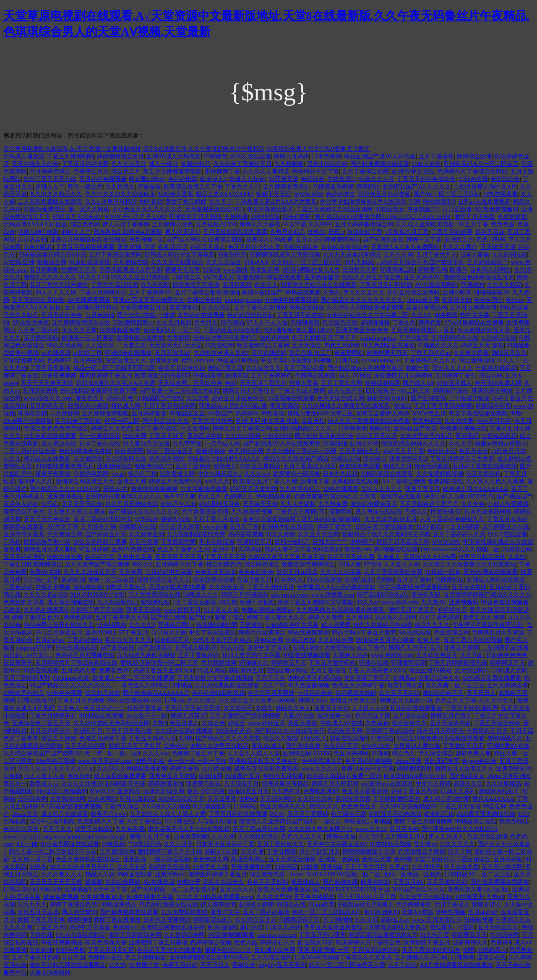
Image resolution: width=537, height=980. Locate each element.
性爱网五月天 (79, 270)
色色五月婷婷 (494, 421)
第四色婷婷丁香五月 (106, 376)
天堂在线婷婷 (269, 353)
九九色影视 (130, 829)
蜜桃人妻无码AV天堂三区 (321, 413)
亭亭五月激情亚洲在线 (333, 927)
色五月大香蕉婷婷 (365, 791)
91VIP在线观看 (507, 534)
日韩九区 (347, 360)
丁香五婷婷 (282, 852)
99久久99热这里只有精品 (82, 867)
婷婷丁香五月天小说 (50, 179)
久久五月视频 (174, 323)
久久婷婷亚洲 (146, 534)
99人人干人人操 (56, 292)
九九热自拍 (32, 240)
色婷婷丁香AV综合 (390, 731)
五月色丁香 (244, 527)
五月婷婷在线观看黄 (416, 708)
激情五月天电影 (475, 217)
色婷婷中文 (341, 194)
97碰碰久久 (254, 663)
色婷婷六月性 (22, 829)
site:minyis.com (244, 300)
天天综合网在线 (126, 459)
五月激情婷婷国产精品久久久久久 (487, 595)
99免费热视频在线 (464, 428)
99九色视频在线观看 (50, 436)
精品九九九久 (432, 625)
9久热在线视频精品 (81, 935)
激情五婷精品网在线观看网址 (68, 965)
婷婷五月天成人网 (351, 557)
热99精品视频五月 (181, 799)
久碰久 (264, 708)
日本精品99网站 (490, 270)
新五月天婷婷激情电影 (172, 172)
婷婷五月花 (490, 232)
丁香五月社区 (167, 436)
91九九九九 (32, 905)
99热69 (248, 799)
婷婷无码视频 (432, 466)
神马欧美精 (32, 413)
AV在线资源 (159, 882)
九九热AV (434, 602)
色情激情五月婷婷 (422, 852)
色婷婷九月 (453, 610)
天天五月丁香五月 (263, 383)
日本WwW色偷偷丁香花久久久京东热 (343, 958)
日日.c (336, 232)
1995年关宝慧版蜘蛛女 (384, 527)
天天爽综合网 (65, 534)
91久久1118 (94, 277)
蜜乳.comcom (198, 360)
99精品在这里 (187, 413)
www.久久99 (371, 829)
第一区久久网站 (89, 209)
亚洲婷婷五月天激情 (195, 217)
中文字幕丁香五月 (367, 678)
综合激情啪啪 (477, 360)
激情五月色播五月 (353, 701)
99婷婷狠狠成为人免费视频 (285, 255)
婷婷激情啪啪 (166, 784)
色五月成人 (184, 723)
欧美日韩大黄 (405, 685)
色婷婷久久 (239, 497)
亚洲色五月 (459, 240)
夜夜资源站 (184, 308)
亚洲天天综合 (143, 610)
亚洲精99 (472, 285)
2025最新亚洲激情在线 (486, 814)
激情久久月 (397, 466)
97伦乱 (50, 504)
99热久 (317, 232)
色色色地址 (514, 821)
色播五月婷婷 (180, 965)
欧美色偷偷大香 (106, 942)
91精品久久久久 (438, 345)
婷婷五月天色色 (112, 428)
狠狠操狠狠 (88, 587)
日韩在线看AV (36, 701)
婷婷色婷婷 (78, 617)
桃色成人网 (126, 406)
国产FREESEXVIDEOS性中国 (351, 890)
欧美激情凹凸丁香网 (263, 345)
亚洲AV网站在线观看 (490, 572)
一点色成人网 (222, 444)
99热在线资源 (65, 557)
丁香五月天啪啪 (50, 368)
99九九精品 (359, 262)
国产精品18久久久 (166, 421)
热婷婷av (247, 413)
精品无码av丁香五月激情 (364, 633)
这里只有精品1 (94, 829)
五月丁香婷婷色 (271, 376)
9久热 (277, 814)
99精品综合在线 (476, 821)
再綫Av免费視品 (44, 209)
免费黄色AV (115, 670)
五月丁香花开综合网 (169, 406)
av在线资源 (56, 353)
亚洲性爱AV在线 (508, 746)
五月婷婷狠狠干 (487, 262)
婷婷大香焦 (185, 769)
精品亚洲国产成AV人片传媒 (380, 156)
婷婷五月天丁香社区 (249, 391)
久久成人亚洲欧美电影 (425, 224)
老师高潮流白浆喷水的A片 (383, 935)
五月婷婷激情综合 (286, 187)
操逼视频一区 (334, 716)
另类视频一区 (146, 240)
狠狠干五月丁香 (150, 837)
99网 (414, 202)
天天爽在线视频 (314, 897)
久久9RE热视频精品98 (408, 806)
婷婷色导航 (70, 950)
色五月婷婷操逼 (146, 958)
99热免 (38, 867)
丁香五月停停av (431, 353)
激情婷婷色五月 (443, 693)
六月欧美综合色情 (205, 512)
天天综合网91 (472, 670)
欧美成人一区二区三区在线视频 (133, 678)
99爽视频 (446, 315)
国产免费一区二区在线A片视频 (180, 391)
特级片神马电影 (38, 232)
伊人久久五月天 (364, 292)
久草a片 (399, 867)
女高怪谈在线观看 (355, 481)
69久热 (228, 602)
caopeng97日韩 (35, 648)
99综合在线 (291, 905)
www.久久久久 (320, 769)
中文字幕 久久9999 (308, 224)
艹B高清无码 (145, 844)
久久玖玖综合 (315, 799)
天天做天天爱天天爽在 (76, 512)
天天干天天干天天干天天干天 (56, 769)
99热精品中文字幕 (315, 172)
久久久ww (257, 474)
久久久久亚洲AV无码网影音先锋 (103, 784)
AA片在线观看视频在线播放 (456, 965)
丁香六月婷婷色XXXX (377, 670)
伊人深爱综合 (435, 753)
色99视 (403, 859)
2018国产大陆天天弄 (418, 890)
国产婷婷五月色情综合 (324, 436)
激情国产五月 (242, 776)
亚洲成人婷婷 (256, 905)
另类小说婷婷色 (327, 164)
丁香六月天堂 (242, 187)
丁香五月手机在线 (300, 315)
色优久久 (416, 512)
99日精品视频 (499, 436)
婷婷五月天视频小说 (406, 701)
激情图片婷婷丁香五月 (218, 874)
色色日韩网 (491, 240)
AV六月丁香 (63, 527)
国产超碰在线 (340, 882)
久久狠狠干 (238, 708)
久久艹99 (274, 685)
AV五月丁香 (473, 224)
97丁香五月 (133, 633)
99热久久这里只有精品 (140, 277)
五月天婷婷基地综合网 (364, 224)
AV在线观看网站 (436, 285)
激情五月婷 (132, 481)
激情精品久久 (505, 738)
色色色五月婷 (373, 716)
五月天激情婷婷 (447, 882)
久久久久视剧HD (45, 595)
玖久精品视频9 (212, 806)
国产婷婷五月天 (106, 534)
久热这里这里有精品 (426, 436)
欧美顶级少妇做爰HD (162, 376)
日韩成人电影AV (197, 648)
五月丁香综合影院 (365, 172)
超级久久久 (468, 784)
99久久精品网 (65, 345)
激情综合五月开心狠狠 (385, 640)
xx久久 (12, 459)
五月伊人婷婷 (21, 504)
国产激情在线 (303, 746)
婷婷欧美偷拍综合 (345, 247)
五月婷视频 (237, 285)
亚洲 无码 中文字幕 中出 (267, 421)
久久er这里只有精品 (111, 202)
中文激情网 (195, 428)
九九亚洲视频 (509, 255)
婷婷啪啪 (79, 920)
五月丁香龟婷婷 (198, 655)
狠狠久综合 (175, 519)
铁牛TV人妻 (180, 497)
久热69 (495, 897)
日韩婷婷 (462, 958)
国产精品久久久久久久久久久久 (362, 300)
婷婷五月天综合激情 (395, 814)
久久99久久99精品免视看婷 (132, 769)
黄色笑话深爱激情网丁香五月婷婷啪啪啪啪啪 (302, 519)
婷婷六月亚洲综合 (262, 633)
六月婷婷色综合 (50, 172)
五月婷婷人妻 (79, 670)
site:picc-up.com (277, 935)
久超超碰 (41, 950)
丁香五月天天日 (225, 557)
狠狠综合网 (52, 262)
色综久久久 (324, 806)
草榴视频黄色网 (251, 867)
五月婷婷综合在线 (455, 338)
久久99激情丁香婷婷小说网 (301, 451)
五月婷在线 (88, 360)
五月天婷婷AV (422, 277)
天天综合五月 (241, 784)
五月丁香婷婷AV (150, 292)
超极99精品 (196, 164)
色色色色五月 (359, 806)
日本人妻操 (474, 255)
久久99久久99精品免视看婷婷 (365, 308)
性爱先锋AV (446, 512)
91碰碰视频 (479, 920)
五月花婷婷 (483, 912)
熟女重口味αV (147, 179)
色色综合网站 (167, 459)
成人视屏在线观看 (378, 512)
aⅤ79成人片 (219, 277)
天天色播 (252, 852)
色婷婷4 (501, 942)
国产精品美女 (467, 776)
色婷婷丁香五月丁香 (198, 753)
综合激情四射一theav (276, 874)
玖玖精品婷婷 (103, 693)
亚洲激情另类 (353, 799)
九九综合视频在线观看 (184, 731)
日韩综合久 (187, 277)
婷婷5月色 (120, 398)
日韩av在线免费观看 (484, 202)
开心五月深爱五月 (59, 633)
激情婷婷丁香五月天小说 (170, 852)
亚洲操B (332, 867)
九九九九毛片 (129, 164)
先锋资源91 (342, 179)
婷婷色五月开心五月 (415, 648)
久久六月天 (178, 844)
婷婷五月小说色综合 (238, 398)
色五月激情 (473, 451)
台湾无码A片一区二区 (172, 330)
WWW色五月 (429, 413)
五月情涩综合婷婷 (375, 950)
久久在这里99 (274, 897)
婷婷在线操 (341, 837)
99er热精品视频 (55, 761)
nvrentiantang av (381, 360)
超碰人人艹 (50, 187)
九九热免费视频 (252, 512)
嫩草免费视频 (61, 897)
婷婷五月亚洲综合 (245, 595)
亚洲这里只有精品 (285, 784)
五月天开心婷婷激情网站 (328, 240)
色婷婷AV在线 (137, 527)
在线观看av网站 (287, 670)
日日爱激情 (457, 209)
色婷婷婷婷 (513, 217)
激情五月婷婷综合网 (135, 935)
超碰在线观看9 (349, 738)
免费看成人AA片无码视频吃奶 (336, 587)
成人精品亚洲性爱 (446, 799)
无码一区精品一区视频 (412, 874)
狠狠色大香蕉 (176, 194)
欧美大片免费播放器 (284, 890)
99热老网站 (102, 799)
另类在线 (41, 935)
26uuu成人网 (423, 300)
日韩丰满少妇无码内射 (33, 890)
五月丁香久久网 (341, 383)
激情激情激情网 (216, 625)
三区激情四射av (133, 323)
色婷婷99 (79, 776)
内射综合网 (517, 549)
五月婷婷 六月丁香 (180, 565)
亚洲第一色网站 (339, 859)
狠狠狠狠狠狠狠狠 (154, 489)
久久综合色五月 (437, 655)
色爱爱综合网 (451, 633)
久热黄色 (377, 723)
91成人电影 (426, 164)
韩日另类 (251, 927)
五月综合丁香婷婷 (78, 421)
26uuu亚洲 (408, 761)
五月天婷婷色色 (62, 315)
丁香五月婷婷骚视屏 (472, 708)
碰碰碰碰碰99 (492, 292)
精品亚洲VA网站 (430, 670)
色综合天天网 (345, 731)
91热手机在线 (211, 867)
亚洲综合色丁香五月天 (41, 723)
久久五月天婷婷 (399, 693)
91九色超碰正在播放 (388, 345)
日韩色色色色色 (507, 655)
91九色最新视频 (309, 685)
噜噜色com (357, 549)
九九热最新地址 (117, 602)
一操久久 (330, 821)
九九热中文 (286, 791)
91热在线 (232, 648)
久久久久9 (142, 625)
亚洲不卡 (224, 549)
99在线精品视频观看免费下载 (99, 391)
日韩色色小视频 (88, 406)
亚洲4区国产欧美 (415, 428)
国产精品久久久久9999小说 (65, 489)
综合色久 (404, 753)
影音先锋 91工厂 (310, 353)
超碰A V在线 (221, 852)
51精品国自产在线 (160, 398)
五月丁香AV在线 (156, 428)
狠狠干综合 (229, 617)
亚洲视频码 (464, 602)
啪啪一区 (418, 368)
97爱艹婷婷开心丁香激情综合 (452, 859)
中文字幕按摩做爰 (204, 489)
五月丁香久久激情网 (260, 308)
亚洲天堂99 (364, 444)
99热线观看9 (439, 202)
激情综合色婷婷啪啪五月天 (479, 277)
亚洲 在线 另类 (136, 247)
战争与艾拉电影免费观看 (266, 769)
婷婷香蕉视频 (246, 534)
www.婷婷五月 (182, 610)
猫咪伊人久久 (35, 481)
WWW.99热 (376, 746)
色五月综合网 (246, 451)
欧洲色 (459, 270)
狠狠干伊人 (487, 905)
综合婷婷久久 (409, 723)
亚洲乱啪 (135, 859)
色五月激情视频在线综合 (88, 859)
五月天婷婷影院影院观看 (235, 232)
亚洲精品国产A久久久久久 (417, 187)
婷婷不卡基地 (178, 504)
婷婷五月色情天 (451, 716)
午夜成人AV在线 (341, 723)
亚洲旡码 (467, 436)
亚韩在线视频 (137, 799)
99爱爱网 (495, 806)
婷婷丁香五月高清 (414, 791)
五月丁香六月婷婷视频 (473, 640)
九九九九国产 (460, 247)
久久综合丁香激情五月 (242, 164)
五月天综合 (307, 345)
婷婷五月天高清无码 (403, 542)
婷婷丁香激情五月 (170, 451)
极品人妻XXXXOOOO (225, 194)
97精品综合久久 (440, 678)
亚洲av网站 (307, 648)
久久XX (421, 315)
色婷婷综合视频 (211, 942)
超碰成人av (395, 920)
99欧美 (310, 867)
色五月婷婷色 (483, 474)
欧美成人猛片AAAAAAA (476, 489)
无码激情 (251, 625)
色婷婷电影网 (91, 474)
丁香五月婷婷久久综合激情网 (334, 209)
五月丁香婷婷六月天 (459, 534)
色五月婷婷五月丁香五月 (324, 338)
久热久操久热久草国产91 (320, 829)
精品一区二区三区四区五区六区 (115, 368)
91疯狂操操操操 (90, 262)
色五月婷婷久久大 (283, 806)
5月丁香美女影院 (194, 602)
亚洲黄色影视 (203, 784)
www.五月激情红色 (437, 920)
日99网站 (245, 806)
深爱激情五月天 (126, 360)
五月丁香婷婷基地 (27, 678)
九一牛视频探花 (100, 436)
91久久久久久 (457, 844)
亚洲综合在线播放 (128, 353)
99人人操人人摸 (44, 776)
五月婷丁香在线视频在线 (485, 466)
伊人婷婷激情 (218, 905)
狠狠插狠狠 (211, 451)
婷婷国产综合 (451, 391)
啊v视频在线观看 (396, 549)
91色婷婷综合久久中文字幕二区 (368, 315)
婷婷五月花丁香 (404, 451)
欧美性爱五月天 (387, 353)
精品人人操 (100, 874)
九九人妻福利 (298, 504)
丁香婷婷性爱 (178, 542)
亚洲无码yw (170, 874)
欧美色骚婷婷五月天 (484, 330)
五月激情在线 (130, 262)
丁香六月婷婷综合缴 (30, 451)
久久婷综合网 (336, 640)
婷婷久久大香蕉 (260, 224)
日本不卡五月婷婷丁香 (225, 844)
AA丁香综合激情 (403, 481)
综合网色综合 (262, 565)
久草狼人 (389, 557)
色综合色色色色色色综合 (56, 428)
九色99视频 (38, 247)
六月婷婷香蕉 (414, 905)
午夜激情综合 (301, 247)
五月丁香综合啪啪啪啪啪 (207, 292)
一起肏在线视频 (496, 368)
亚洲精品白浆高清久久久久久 (123, 497)
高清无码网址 (248, 859)
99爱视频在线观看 (291, 398)
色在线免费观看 (360, 466)
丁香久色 (404, 323)
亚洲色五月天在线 (172, 776)
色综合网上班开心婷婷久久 (59, 625)
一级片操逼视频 (169, 859)
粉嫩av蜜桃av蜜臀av (501, 444)
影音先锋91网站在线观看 (269, 277)
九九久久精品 (504, 285)
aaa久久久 (218, 481)
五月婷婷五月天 (405, 837)
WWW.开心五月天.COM (135, 217)
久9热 (186, 738)
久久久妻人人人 (62, 874)
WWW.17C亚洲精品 (115, 791)
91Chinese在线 (71, 678)
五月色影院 (414, 338)
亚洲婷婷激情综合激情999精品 (209, 958)
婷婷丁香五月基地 (41, 920)
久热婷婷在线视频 (201, 315)
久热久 (332, 292)
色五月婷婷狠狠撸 (369, 761)
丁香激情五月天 (463, 746)
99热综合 (146, 519)
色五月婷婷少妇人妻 (254, 247)
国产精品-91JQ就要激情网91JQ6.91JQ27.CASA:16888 (383, 217)
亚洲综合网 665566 (307, 753)
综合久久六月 (377, 179)
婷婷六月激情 (326, 617)
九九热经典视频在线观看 (227, 685)
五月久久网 (399, 255)
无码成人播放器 (24, 156)
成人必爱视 (336, 625)
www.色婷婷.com (392, 655)
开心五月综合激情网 (413, 292)
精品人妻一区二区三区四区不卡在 (53, 852)
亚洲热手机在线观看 (288, 527)
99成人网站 (211, 670)
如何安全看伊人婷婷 (383, 413)
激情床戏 (237, 376)
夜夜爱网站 (349, 353)
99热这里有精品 (24, 693)
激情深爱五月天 (248, 791)
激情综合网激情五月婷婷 (172, 927)
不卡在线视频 (216, 542)
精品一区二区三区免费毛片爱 (347, 965)
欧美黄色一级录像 (297, 474)
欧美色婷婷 (375, 882)
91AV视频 (429, 527)
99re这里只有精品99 (61, 791)
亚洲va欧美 (457, 292)
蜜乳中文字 (225, 912)
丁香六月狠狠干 (212, 421)
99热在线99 (219, 345)
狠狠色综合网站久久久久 (414, 444)
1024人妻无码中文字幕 (251, 655)
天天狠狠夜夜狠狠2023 (214, 209)
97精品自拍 (300, 640)
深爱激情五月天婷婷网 (403, 376)
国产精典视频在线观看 (380, 164)
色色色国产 (488, 300)
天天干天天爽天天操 (47, 383)
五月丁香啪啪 (328, 670)
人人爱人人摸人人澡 (253, 753)
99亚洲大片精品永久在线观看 (318, 285)
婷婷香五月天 (289, 663)
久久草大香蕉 (471, 353)
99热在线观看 (500, 194)
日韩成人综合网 (275, 950)
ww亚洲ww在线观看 (387, 784)
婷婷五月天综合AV (77, 217)
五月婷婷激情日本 (396, 799)
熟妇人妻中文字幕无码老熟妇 (303, 549)
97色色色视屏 (65, 693)
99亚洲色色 (232, 255)
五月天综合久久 (498, 927)
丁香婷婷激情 (85, 640)
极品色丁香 (142, 474)
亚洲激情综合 (115, 466)
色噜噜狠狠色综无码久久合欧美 (336, 497)
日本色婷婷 (326, 156)
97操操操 (149, 187)
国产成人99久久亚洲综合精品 (205, 240)
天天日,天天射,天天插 (193, 708)
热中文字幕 (475, 315)
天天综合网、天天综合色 (190, 383)
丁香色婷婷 (18, 587)
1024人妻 (349, 565)
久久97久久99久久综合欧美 (120, 194)
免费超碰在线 (446, 481)
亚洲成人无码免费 (269, 240)
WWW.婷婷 (309, 194)
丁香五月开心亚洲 (322, 935)
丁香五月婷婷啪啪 (70, 156)
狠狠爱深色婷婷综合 (308, 565)
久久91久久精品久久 (56, 194)
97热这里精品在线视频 (474, 323)
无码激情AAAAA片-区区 (35, 224)
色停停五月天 (91, 172)
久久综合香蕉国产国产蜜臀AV (42, 753)
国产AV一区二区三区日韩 (447, 194)
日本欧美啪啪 (191, 837)
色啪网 (385, 580)
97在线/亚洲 (19, 262)
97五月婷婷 (94, 549)
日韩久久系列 (458, 791)
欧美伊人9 (213, 179)
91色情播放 (112, 625)
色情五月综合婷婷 (182, 368)
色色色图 (503, 224)
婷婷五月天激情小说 (175, 481)
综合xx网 (491, 376)
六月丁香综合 (144, 821)
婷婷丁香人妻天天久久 (276, 617)
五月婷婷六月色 (172, 224)
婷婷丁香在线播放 (117, 920)
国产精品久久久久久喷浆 (228, 738)
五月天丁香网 (414, 580)
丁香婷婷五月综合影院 (232, 330)
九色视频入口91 (216, 224)
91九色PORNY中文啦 (98, 595)
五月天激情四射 (450, 723)
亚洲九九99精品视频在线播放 (88, 240)
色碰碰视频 (305, 323)
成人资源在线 (59, 444)
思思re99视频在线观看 (178, 587)
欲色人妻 (429, 640)
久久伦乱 (472, 655)
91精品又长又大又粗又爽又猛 (287, 557)
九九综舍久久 (263, 368)
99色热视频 (451, 912)
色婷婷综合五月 (299, 920)
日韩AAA (256, 262)
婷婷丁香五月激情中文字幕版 (315, 602)
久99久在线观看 (250, 156)
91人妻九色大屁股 (146, 444)
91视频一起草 (443, 572)
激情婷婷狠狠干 (499, 791)
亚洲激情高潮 (408, 663)
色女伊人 (266, 285)
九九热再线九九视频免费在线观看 (347, 406)
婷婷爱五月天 (469, 935)
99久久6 (142, 565)
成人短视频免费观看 (120, 776)
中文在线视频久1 (220, 474)
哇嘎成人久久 (201, 595)
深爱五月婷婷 (331, 708)
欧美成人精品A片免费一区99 (344, 776)
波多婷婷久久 (470, 942)
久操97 (517, 557)
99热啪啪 (273, 413)
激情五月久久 (509, 353)
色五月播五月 (254, 580)
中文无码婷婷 (462, 527)
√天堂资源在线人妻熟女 (396, 927)
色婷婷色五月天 (487, 731)
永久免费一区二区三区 (455, 685)
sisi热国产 (220, 413)
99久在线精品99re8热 (134, 701)
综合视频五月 (172, 640)
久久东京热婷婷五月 (391, 519)
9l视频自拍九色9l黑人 (365, 905)
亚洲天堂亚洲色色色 (362, 330)
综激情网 (340, 512)
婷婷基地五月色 (219, 504)
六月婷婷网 (65, 413)
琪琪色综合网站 (492, 391)
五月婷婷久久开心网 (421, 958)
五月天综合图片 (271, 958)
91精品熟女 (390, 209)
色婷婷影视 (449, 580)
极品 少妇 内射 (206, 791)
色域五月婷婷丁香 (103, 738)
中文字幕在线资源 (212, 633)
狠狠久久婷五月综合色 (372, 277)
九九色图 (73, 958)
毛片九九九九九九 (128, 640)
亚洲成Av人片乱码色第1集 (233, 406)
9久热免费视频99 (496, 209)
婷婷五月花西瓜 (297, 572)
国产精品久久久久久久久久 (144, 512)
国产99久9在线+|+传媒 (146, 315)
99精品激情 (207, 376)
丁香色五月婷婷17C (301, 512)
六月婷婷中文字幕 (169, 572)
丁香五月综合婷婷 (497, 723)
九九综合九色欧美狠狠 (146, 655)
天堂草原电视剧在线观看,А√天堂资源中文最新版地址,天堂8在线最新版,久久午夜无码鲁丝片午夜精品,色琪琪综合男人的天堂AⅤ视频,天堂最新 (187, 149)
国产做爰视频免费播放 (500, 882)
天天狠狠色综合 (258, 837)
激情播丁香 (315, 481)
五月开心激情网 (502, 867)
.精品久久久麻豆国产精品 (295, 459)
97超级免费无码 (24, 360)
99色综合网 (32, 799)
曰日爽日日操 (508, 451)
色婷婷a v (125, 927)
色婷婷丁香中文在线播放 (169, 950)
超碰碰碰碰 (375, 323)
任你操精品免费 (120, 330)
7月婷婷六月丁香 (407, 232)
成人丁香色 (371, 648)
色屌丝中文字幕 (24, 602)
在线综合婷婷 (205, 300)
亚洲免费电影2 (408, 459)
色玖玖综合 (505, 179)
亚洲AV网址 (101, 633)
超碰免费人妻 (473, 753)
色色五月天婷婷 (268, 882)
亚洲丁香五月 (422, 489)
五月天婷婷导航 (24, 557)
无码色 (12, 542)
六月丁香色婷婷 (439, 617)
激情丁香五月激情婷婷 (423, 821)
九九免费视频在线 (184, 912)
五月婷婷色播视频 (103, 179)
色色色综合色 (256, 572)
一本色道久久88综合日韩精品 (154, 685)
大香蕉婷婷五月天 (143, 308)
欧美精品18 (439, 814)
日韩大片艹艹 (330, 542)
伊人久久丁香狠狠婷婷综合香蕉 (369, 421)
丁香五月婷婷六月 (152, 738)
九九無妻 (198, 398)
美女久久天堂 (79, 330)
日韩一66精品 (292, 542)
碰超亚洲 (73, 580)
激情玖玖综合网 (164, 791)
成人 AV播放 (355, 376)
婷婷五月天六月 (377, 436)
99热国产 (362, 542)
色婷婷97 (59, 360)
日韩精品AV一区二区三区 (477, 874)
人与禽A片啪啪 (216, 821)
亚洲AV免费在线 (133, 549)
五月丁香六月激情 (216, 519)
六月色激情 (100, 315)
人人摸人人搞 (369, 708)
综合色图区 (297, 217)
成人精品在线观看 (65, 814)
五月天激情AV (173, 353)
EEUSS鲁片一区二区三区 (398, 391)
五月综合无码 (99, 527)
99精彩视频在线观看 (387, 474)
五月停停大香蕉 (24, 534)
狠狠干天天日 (274, 194)
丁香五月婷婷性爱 (85, 164)
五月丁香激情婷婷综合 (431, 950)
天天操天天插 (498, 247)
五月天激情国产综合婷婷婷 (245, 716)
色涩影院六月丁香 (101, 821)
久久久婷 (223, 837)
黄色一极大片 (85, 187)
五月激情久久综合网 (430, 557)
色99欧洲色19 (381, 912)
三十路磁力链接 (469, 398)
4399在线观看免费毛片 (65, 466)
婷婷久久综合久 (224, 882)
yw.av (118, 474)
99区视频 (151, 202)
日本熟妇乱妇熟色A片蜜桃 (128, 232)
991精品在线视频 (101, 716)
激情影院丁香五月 (427, 942)
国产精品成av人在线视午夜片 (365, 368)
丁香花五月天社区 (111, 950)
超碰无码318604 (387, 398)
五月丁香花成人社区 (310, 466)
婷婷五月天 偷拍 (482, 345)
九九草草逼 (187, 444)
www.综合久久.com (48, 398)
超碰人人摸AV (248, 179)
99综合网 (135, 436)
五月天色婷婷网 (85, 746)
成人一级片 (164, 164)
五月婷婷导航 (41, 338)
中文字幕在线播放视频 (478, 413)
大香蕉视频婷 (59, 376)
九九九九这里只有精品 (352, 255)
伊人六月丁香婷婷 (126, 224)
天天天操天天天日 (178, 557)
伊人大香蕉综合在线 (154, 595)
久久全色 (473, 504)
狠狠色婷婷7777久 (228, 950)
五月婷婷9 (359, 617)
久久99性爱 (459, 421)
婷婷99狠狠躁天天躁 (369, 852)
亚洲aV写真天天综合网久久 (149, 300)
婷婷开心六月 (278, 942)
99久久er (368, 602)
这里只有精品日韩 (482, 557)
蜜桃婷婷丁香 (222, 172)
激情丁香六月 (225, 368)
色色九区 (246, 942)
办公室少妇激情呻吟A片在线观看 (363, 202)
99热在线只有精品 (368, 821)
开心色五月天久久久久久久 (147, 209)
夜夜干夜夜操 (53, 474)
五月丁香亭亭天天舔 (122, 617)
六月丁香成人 (452, 905)
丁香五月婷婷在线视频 (238, 814)
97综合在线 (473, 179)
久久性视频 (216, 769)
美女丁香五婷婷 (186, 202)
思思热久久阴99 (396, 617)
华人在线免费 (461, 867)
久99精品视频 (498, 338)
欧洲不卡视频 (257, 602)
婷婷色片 (225, 466)
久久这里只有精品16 (425, 897)
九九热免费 (333, 504)
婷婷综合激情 (474, 156)
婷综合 (237, 723)
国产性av (200, 617)
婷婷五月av (313, 701)
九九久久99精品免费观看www (214, 897)
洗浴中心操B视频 (52, 821)
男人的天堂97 (182, 232)
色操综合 (313, 179)
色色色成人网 (211, 859)
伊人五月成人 (446, 837)
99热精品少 (492, 950)
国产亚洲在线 (428, 398)
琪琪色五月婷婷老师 (384, 194)
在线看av (405, 678)
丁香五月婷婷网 (452, 232)
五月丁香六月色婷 (35, 958)
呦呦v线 (380, 428)
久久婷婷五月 (227, 587)
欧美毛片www (109, 814)
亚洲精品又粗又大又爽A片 (264, 761)
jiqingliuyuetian (378, 338)
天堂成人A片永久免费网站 (405, 247)
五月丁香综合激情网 (115, 255)
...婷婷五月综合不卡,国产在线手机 (420, 262)
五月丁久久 (57, 829)
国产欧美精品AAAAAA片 (156, 693)
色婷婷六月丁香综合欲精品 (472, 172)
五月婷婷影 (508, 859)
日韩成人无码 (510, 670)
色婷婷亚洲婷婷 (333, 187)
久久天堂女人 (496, 701)
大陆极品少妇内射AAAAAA (223, 459)
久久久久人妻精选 (266, 172)
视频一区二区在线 (111, 580)
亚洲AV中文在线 (413, 172)
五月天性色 (404, 829)
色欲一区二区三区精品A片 (326, 912)
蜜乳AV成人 (267, 746)
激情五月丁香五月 (412, 610)
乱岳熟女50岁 (315, 942)
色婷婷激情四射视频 (219, 693)
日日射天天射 (360, 270)
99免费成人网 (177, 474)
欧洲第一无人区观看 (88, 338)
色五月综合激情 (487, 837)
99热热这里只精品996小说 (52, 255)
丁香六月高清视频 (115, 285)
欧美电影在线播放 (141, 338)
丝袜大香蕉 (304, 383)
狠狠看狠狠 (279, 330)
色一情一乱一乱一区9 (112, 753)
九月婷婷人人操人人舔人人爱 (168, 814)
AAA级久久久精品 (166, 806)
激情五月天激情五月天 (464, 769)
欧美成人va (44, 784)
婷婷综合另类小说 (47, 542)
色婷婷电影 (183, 179)
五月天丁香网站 (308, 814)
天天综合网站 (277, 799)
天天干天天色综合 (47, 519)
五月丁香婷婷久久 (281, 844)
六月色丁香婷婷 (38, 330)
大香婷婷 (178, 338)
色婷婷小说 (441, 451)
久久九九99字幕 (341, 572)
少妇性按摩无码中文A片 (485, 187)
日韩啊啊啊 (353, 428)
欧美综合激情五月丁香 (193, 187)
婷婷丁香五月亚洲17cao (163, 670)
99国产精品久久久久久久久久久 (71, 685)
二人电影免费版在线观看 (50, 202)
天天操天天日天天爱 (175, 345)
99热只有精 (150, 761)
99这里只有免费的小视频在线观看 (441, 738)
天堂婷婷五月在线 (506, 527)
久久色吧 (370, 837)
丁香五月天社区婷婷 (386, 285)
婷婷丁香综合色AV (36, 617)
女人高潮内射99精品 (91, 308)
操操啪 (94, 882)
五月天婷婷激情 (507, 685)
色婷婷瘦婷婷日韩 (250, 315)
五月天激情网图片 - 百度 (423, 330)
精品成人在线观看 (47, 459)
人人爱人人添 (401, 565)
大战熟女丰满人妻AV (221, 353)
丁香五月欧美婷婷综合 (33, 565)
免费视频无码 (321, 791)
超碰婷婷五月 (246, 670)
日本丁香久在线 (100, 444)
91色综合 (382, 738)
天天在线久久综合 (35, 164)
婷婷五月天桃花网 (335, 784)
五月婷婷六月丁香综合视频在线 (76, 663)
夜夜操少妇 (456, 300)
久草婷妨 (250, 549)
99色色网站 (275, 338)
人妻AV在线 (298, 716)
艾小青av (425, 844)
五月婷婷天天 (47, 406)
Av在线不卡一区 (147, 716)
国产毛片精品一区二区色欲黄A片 (174, 890)
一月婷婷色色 (315, 693)
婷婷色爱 (430, 323)
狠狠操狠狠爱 (383, 383)
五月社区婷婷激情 (473, 308)
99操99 (403, 406)
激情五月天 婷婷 (484, 617)
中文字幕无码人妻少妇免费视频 (189, 829)
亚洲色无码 (426, 595)
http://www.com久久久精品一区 (460, 549)
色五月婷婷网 (351, 753)
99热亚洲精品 (119, 905)
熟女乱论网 (265, 270)
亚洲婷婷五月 (254, 542)
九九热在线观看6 (46, 610)
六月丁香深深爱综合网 (393, 572)
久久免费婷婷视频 (440, 474)
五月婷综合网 (117, 852)
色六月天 (206, 323)
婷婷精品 (368, 187)
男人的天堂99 (79, 912)
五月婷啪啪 (44, 270)
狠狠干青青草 (182, 270)
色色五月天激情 (179, 527)
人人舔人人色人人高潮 (495, 481)
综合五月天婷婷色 (440, 731)
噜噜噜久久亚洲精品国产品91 (277, 821)
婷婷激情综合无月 (120, 156)
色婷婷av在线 (105, 958)
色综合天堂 (377, 859)
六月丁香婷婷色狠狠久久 (452, 519)
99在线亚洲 (469, 897)
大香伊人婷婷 (350, 655)
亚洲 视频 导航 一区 (324, 950)
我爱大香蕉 (302, 723)
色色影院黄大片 (322, 761)
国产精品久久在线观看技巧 (289, 731)
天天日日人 (481, 693)
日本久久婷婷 (283, 927)
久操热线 (236, 217)
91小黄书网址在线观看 (70, 844)
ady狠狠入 (314, 738)
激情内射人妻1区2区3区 (478, 890)
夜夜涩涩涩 (172, 247)
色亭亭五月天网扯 (271, 693)
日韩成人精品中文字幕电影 (180, 255)
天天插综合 (88, 459)
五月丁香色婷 (193, 466)
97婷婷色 (216, 156)
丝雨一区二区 (122, 421)
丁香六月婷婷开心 (103, 292)
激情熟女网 (164, 360)
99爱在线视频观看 (307, 655)
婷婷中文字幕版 (90, 927)
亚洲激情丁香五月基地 (158, 942)
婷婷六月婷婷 (291, 156)
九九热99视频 (242, 436)
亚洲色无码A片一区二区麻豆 (481, 164)
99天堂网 (459, 852)
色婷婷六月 (100, 557)
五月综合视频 (410, 716)
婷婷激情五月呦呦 (196, 285)
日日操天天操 (169, 633)
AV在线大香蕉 (30, 323)
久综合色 (214, 723)
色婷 (231, 383)
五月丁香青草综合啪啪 (443, 406)
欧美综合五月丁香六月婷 (265, 481)
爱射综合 (244, 965)
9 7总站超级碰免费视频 (71, 806)
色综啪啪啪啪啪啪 (231, 935)
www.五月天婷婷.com (106, 761)
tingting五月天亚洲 (282, 965)
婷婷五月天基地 (38, 912)
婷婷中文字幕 (424, 240)
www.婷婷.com (400, 602)
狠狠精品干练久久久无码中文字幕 (386, 534)
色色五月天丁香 (456, 701)
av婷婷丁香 (87, 353)
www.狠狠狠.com (333, 595)
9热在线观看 (415, 633)
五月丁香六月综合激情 (59, 285)
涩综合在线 (491, 958)
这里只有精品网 (427, 308)
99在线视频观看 (309, 633)
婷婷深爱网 (129, 451)
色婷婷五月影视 (283, 776)
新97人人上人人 (453, 368)
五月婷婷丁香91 (456, 376)
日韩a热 (175, 701)
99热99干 (189, 882)
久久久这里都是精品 (177, 262)
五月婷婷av (50, 640)
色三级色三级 (340, 323)
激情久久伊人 (293, 708)
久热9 (160, 723)
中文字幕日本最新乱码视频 (297, 360)
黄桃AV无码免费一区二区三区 (159, 663)
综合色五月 (126, 172)
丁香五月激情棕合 (332, 663)
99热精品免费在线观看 (492, 678)
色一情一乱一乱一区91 (197, 761)
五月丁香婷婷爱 (304, 368)
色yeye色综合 (479, 761)
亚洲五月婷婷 (461, 648)
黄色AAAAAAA (493, 799)
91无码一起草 (41, 580)
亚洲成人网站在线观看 (496, 580)
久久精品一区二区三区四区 (306, 262)
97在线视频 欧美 (102, 897)
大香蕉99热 (339, 648)
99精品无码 (345, 459)
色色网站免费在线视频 (169, 905)
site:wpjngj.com (290, 595)
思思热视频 (427, 421)
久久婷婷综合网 (184, 935)
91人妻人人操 (221, 610)
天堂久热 (135, 345)
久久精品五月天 (255, 920)
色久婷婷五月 (341, 746)
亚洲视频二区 (397, 270)
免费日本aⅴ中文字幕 (368, 769)
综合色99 (176, 746)
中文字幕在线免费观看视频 (414, 587)
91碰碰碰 (335, 444)
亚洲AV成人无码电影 (174, 156)
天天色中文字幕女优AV (337, 844)
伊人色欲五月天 (319, 852)
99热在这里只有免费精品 (225, 338)
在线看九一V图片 (452, 927)
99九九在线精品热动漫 (383, 625)
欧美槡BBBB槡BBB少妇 (415, 776)
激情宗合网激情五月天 (85, 481)
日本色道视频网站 (488, 512)
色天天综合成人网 (498, 383)
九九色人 (69, 708)
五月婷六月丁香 (32, 859)
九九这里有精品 (300, 489)
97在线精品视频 (391, 844)
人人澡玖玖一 (103, 345)
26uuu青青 (25, 814)
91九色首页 (435, 935)
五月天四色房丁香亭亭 (429, 504)
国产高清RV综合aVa (383, 595)
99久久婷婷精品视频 (100, 542)
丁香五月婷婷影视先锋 (458, 663)
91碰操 (380, 753)
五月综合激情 (40, 391)
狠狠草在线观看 (401, 497)
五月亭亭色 (271, 678)
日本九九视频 (340, 474)
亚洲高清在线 (205, 436)
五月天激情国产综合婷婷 (97, 565)
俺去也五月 (90, 398)
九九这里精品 (503, 784)
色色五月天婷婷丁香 (358, 685)
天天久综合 (216, 308)
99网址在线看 (135, 874)
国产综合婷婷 (169, 617)
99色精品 (232, 323)
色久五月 (210, 497)
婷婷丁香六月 (335, 527)
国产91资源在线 (383, 240)
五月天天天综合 (82, 504)
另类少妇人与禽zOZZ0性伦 (459, 497)
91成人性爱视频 (508, 504)
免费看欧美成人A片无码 (131, 270)
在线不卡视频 (53, 587)
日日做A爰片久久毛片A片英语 (116, 383)
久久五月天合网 (318, 534)
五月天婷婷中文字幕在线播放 (215, 678)
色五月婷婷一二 (104, 708)
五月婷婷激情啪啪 (105, 413)
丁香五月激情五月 (271, 587)
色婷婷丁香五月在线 (97, 610)
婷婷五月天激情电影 (132, 504)
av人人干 (509, 360)
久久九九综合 (224, 262)
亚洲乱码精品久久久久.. (304, 428)
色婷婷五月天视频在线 (85, 655)
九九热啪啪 (289, 164)
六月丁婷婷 (402, 965)
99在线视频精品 (62, 942)
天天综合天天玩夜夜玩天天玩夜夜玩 (469, 565)
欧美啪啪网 (222, 927)
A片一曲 (27, 844)
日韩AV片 (115, 489)
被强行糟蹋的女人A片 (311, 270)
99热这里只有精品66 (315, 678)
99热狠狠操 (265, 217)
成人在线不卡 (345, 391)
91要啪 (211, 270)
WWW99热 (446, 542)
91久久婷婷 (281, 534)
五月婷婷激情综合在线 (81, 323)
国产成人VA (418, 383)
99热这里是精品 (260, 466)
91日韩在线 (180, 821)
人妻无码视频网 (50, 973)
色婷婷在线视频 (315, 376)
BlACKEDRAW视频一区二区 (343, 874)
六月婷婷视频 (219, 663)
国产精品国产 (514, 497)
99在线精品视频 (214, 580)
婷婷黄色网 (433, 270)
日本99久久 (289, 580)
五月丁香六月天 (437, 255)
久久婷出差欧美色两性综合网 (112, 723)
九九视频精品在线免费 (196, 534)
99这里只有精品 (238, 360)
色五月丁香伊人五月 (183, 549)
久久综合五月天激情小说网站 (257, 701)
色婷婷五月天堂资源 (498, 633)
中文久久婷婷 (433, 784)
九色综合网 (504, 935)
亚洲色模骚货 (322, 277)
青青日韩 (313, 421)
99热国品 (375, 459)
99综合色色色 (234, 731)
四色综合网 (268, 640)
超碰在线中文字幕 (150, 897)
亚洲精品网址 (175, 625)
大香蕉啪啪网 (68, 799)
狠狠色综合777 (154, 466)
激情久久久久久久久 (50, 277)
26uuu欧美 (322, 905)
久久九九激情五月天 (90, 572)
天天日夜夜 (222, 799)
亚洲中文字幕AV (268, 648)
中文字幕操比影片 (270, 209)
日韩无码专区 (442, 761)
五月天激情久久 (360, 451)
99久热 (117, 965)
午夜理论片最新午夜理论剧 (488, 625)
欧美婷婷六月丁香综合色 (368, 942)
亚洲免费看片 (514, 769)
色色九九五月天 (302, 837)
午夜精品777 (424, 209)
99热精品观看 (274, 497)
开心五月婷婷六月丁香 (367, 897)
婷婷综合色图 (493, 406)
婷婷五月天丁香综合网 (242, 428)
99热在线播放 (307, 308)
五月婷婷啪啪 (149, 413)
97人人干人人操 (267, 323)
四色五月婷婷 (342, 345)
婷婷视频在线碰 (356, 693)
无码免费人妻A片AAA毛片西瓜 (276, 202)
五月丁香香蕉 (436, 156)
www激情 (235, 270)
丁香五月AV (408, 882)
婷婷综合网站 (123, 882)
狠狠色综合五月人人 (164, 580)
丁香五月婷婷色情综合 (426, 179)
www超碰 (214, 527)
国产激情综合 (155, 648)
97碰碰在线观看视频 (292, 300)
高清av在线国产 (262, 292)
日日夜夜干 (18, 663)
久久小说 (366, 920)
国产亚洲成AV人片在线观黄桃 (282, 444)
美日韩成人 (305, 882)
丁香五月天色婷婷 (81, 701)
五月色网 (130, 572)
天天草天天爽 (260, 504)
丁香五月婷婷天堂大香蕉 (462, 459)
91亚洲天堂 (284, 179)
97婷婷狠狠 (277, 436)
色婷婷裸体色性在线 (85, 451)
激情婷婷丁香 (365, 232)
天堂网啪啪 (337, 920)
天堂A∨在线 (417, 912)
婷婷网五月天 (508, 663)
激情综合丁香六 (24, 512)
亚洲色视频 (359, 580)
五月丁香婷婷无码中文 (103, 519)
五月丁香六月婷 (365, 867)
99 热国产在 (144, 965)
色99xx (515, 300)
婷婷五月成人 (208, 247)
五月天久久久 (237, 890)
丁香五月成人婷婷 (302, 391)
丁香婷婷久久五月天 (430, 360)
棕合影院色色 (224, 565)
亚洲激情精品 (65, 497)
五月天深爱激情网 (292, 859)
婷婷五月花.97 (189, 716)
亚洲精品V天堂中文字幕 (96, 890)
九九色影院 (155, 285)
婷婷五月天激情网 (253, 489)
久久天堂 (221, 202)
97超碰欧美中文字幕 (292, 625)
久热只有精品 (288, 232)
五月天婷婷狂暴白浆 (38, 300)
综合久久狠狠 (281, 738)
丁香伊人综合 (122, 806)
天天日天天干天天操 (56, 882)
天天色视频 (143, 542)
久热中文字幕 (135, 557)
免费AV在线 (45, 572)
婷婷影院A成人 (213, 920)
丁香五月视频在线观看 (85, 247)
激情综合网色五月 (374, 504)
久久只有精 (132, 867)
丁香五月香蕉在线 (129, 731)
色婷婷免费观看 (169, 867)
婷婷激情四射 (414, 769)
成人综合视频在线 (70, 602)
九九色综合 (120, 187)
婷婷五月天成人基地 (50, 549)
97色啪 (373, 565)
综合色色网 (85, 224)
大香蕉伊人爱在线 (417, 746)
